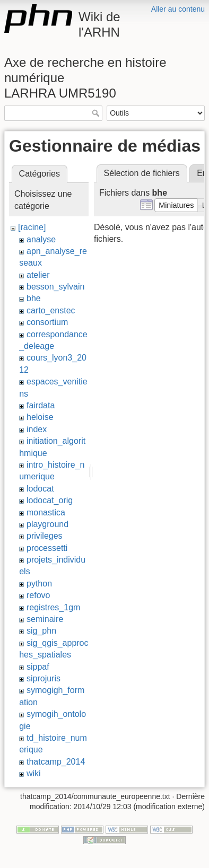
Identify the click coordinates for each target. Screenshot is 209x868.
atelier (38, 275)
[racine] (32, 227)
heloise (40, 417)
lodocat (40, 489)
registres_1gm (53, 607)
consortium (47, 322)
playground (47, 524)
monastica (46, 512)
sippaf (38, 667)
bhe (34, 298)
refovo (38, 595)
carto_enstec (51, 310)
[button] (176, 205)
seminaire (45, 619)
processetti (47, 548)
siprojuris (43, 678)
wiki (34, 773)
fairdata (41, 405)
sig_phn (41, 631)
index (37, 429)
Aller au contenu (178, 9)
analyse (41, 239)
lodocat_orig (50, 500)
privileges (45, 536)
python (39, 584)
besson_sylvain (55, 287)
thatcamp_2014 (56, 762)
